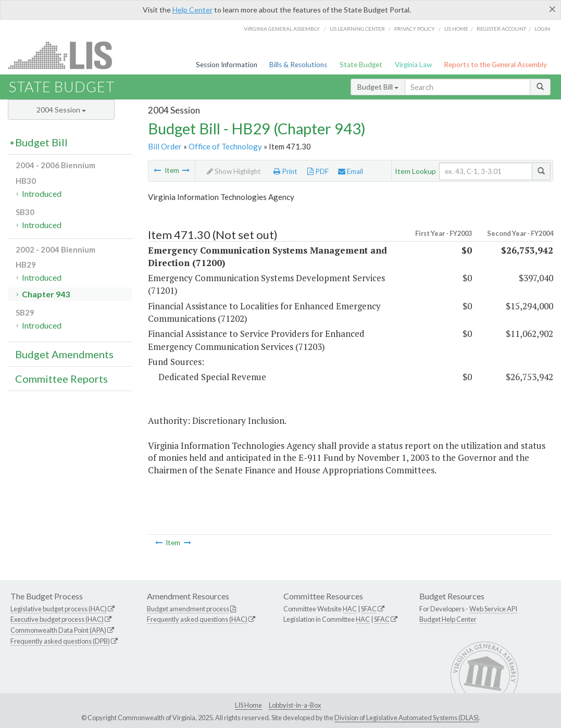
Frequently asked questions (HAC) (197, 619)
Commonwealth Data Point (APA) (58, 630)
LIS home (456, 29)
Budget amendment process (188, 609)
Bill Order (165, 146)
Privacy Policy (415, 29)
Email (351, 171)
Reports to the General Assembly (495, 65)
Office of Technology (225, 146)
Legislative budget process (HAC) (59, 609)
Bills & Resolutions (298, 65)
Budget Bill (378, 87)
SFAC (369, 609)
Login (542, 29)
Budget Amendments (64, 354)
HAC (350, 609)
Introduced (42, 193)
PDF (318, 171)
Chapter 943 (46, 294)
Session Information (227, 65)
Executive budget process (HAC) (57, 619)
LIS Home (248, 705)
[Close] (552, 9)
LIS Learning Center (357, 29)
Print (285, 171)
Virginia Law (413, 65)
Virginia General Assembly (282, 29)
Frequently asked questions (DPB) (60, 641)
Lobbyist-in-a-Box (295, 705)
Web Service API (493, 609)
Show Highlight (234, 171)
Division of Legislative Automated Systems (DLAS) (407, 718)
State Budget (361, 65)
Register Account (501, 29)
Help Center (192, 10)
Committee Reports (61, 379)
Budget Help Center (448, 619)
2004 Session (61, 110)
